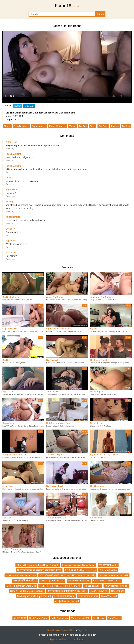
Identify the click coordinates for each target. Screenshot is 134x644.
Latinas (115, 126)
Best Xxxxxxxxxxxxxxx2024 (107, 580)
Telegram (29, 106)
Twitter (17, 106)
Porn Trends (114, 618)
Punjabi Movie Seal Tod (67, 601)
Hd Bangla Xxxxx (93, 586)
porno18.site (59, 639)
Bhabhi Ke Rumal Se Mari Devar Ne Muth (38, 565)
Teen (93, 126)
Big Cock (103, 126)
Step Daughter (21, 126)
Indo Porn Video (60, 618)
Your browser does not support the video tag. (67, 67)
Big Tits (83, 126)
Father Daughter (57, 126)
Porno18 (67, 6)
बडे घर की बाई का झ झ (88, 596)
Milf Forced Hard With (79, 580)
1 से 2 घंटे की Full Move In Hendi (80, 570)
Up (85, 630)
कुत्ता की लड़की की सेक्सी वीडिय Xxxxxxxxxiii (67, 591)
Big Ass (126, 126)
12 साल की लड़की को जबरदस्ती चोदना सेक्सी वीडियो (39, 570)
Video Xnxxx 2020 (80, 618)
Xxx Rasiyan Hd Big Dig (52, 580)
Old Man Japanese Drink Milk (114, 575)
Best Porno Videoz (39, 618)
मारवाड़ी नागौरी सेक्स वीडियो (25, 580)
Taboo (7, 126)
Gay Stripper (117, 591)
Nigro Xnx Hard (109, 596)
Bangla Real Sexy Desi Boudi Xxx (27, 591)
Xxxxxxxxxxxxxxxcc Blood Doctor (79, 565)
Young (72, 126)
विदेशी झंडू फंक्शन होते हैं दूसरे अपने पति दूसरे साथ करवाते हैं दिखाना (46, 596)
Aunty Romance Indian (116, 586)
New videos (53, 630)
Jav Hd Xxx (99, 618)
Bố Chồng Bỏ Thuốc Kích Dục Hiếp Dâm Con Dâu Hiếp (67, 575)
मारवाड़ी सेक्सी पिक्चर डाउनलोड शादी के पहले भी (60, 586)
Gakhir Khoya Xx (99, 591)
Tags (80, 630)
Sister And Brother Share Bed (21, 586)
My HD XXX (20, 618)
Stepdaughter (39, 126)
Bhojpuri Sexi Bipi (108, 570)
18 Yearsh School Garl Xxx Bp (21, 575)
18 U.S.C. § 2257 (75, 639)
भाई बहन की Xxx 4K (108, 565)
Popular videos (68, 630)
